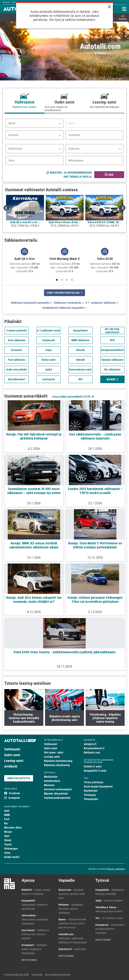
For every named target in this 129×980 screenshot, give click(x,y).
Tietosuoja (90, 795)
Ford (7, 819)
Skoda (8, 840)
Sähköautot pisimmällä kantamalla (31, 303)
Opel (7, 836)
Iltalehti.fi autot (93, 766)
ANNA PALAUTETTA (19, 778)
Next (123, 208)
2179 (87, 397)
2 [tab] (62, 280)
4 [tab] (72, 280)
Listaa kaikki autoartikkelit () (73, 397)
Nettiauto (6, 2)
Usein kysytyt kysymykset (98, 787)
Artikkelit (11, 766)
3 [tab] (67, 280)
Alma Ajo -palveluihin (116, 869)
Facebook (14, 793)
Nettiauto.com (92, 753)
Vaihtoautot (12, 749)
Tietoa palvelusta (94, 782)
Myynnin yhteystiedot (56, 794)
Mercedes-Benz (13, 828)
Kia (6, 823)
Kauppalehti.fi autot (95, 771)
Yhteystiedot (91, 799)
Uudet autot (12, 755)
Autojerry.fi (90, 744)
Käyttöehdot (91, 791)
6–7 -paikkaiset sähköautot (102, 303)
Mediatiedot (51, 777)
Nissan (8, 832)
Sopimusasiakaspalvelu (57, 798)
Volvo (7, 853)
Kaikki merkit (12, 857)
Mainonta (49, 785)
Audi (7, 811)
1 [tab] (57, 280)
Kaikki (112, 379)
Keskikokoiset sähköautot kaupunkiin (64, 308)
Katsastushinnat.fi (94, 748)
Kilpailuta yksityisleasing (58, 761)
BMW (7, 815)
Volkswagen (11, 849)
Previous (6, 208)
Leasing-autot (14, 761)
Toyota (8, 844)
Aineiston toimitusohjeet (58, 789)
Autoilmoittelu (52, 781)
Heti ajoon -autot (54, 753)
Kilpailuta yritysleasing (57, 765)
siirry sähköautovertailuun (64, 293)
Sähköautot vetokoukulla (69, 303)
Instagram (14, 798)
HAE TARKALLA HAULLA (78, 177)
